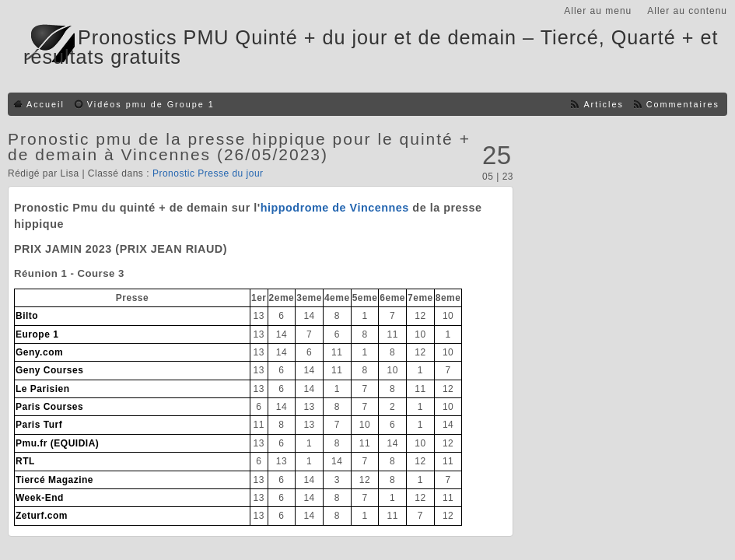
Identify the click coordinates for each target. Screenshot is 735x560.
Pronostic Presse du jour (208, 173)
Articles (603, 104)
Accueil (45, 104)
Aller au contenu (687, 11)
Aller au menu (598, 11)
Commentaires (683, 104)
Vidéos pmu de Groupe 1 (151, 104)
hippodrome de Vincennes (335, 208)
